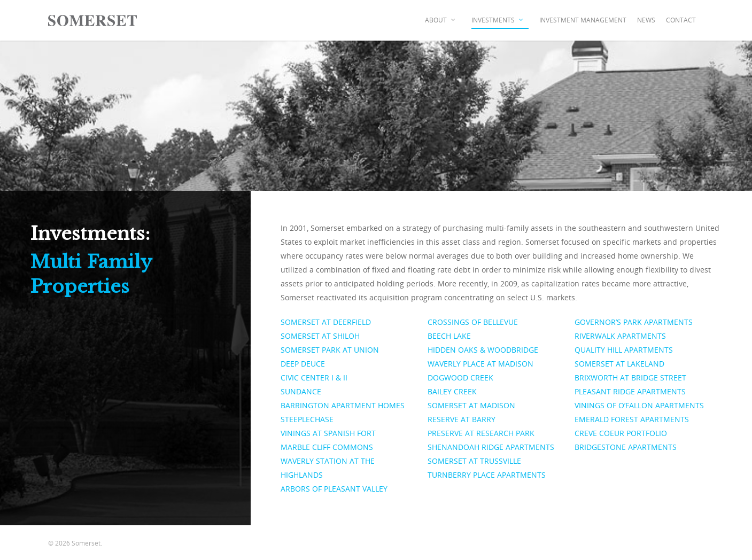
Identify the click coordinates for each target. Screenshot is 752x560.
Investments (498, 20)
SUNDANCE (301, 391)
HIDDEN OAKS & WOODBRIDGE (483, 350)
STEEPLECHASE (307, 419)
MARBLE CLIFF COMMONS (327, 447)
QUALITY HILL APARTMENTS (624, 350)
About (441, 20)
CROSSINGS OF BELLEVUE (473, 322)
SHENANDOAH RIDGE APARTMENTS (491, 447)
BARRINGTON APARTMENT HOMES (343, 405)
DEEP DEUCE (303, 364)
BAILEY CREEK (452, 391)
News (646, 20)
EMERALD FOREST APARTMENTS (632, 419)
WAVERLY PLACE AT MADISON (480, 364)
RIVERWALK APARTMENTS (620, 336)
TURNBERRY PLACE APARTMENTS (487, 475)
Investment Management (583, 20)
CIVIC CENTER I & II (314, 378)
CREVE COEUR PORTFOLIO (621, 433)
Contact (681, 20)
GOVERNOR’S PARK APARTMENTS (634, 322)
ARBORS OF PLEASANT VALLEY (334, 489)
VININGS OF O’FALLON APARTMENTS (639, 405)
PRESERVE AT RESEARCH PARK (481, 433)
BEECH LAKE (449, 336)
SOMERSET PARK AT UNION (330, 350)
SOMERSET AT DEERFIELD (326, 322)
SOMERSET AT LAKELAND (619, 364)
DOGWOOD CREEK (460, 378)
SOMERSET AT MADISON (471, 405)
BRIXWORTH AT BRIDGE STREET (630, 378)
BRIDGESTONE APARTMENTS (626, 447)
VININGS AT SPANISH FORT (328, 433)
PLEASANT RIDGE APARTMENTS (630, 391)
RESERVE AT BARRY (462, 419)
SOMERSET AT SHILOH (320, 336)
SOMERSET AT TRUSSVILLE (474, 461)
